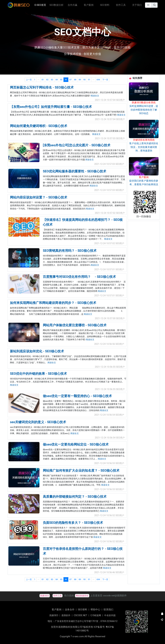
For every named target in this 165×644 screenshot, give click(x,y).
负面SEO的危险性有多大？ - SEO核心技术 (73, 523)
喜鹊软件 (66, 615)
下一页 (105, 80)
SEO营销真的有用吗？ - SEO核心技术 (70, 251)
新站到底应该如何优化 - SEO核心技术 (37, 351)
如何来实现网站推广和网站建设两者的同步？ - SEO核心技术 (53, 303)
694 (98, 80)
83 (52, 80)
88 (75, 80)
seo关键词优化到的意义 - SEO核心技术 (38, 422)
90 (84, 80)
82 (47, 80)
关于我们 (137, 5)
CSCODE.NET (80, 615)
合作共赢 (73, 5)
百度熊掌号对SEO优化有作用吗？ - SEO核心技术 (79, 277)
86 (66, 80)
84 (57, 80)
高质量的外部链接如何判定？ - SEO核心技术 (75, 497)
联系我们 (108, 610)
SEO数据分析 (57, 5)
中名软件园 (110, 615)
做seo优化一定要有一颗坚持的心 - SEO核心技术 (77, 396)
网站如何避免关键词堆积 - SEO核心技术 (39, 126)
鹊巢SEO (54, 615)
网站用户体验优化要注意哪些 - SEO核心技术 (75, 325)
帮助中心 (95, 610)
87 (71, 80)
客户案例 (89, 5)
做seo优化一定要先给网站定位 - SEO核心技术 (76, 444)
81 (43, 80)
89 (80, 80)
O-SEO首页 (41, 5)
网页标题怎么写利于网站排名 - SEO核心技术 (42, 87)
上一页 (29, 80)
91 (89, 80)
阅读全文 (95, 96)
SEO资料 (105, 5)
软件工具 (121, 5)
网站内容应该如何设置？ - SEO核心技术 (39, 197)
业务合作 (70, 610)
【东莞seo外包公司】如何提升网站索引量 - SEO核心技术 (51, 107)
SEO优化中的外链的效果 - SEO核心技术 (38, 374)
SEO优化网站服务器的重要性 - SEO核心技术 (75, 171)
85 (61, 80)
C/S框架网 (96, 615)
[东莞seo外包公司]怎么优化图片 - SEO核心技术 (77, 145)
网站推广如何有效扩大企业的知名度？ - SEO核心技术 (81, 470)
